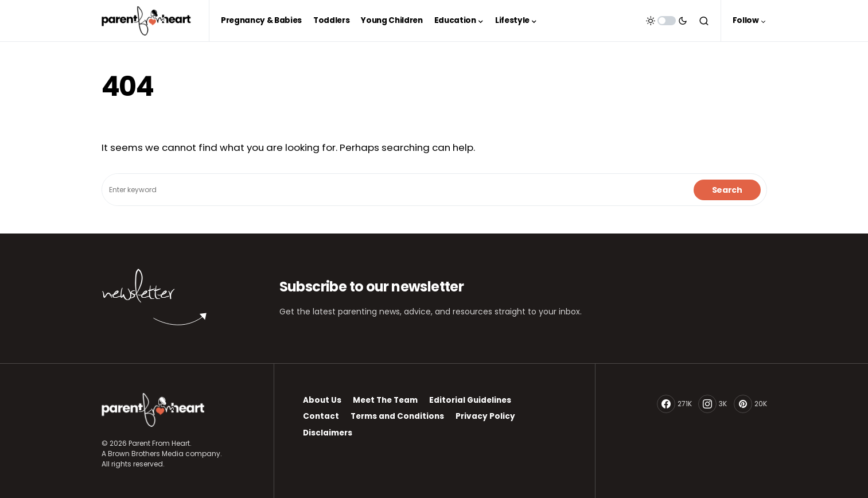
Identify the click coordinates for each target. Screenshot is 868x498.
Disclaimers (328, 433)
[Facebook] (674, 404)
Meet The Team (385, 400)
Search (727, 190)
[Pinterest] (750, 404)
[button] (667, 21)
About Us (322, 400)
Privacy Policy (485, 416)
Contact (321, 416)
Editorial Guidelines (470, 400)
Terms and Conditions (397, 416)
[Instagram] (713, 404)
